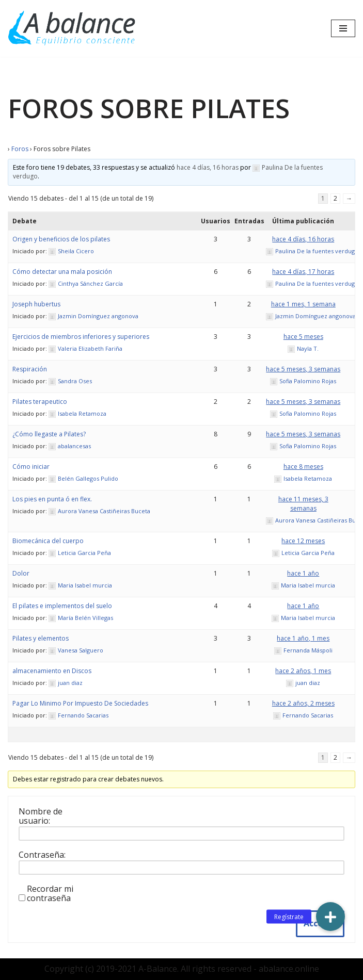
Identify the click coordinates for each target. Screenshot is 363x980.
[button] (330, 917)
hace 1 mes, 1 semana (303, 304)
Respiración (30, 369)
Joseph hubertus (36, 304)
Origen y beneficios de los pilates (61, 239)
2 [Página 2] (335, 198)
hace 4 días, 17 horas (303, 272)
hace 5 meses (303, 337)
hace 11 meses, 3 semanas (303, 504)
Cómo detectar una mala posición (62, 272)
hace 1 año (303, 573)
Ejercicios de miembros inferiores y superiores (81, 337)
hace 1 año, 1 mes (303, 638)
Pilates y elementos (41, 638)
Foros (20, 149)
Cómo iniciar (31, 467)
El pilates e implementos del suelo (62, 606)
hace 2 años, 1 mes (303, 671)
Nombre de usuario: (41, 816)
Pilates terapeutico (40, 402)
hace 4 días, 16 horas (208, 167)
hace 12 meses (303, 541)
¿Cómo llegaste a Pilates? (49, 434)
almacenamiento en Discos (52, 671)
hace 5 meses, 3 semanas (303, 369)
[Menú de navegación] (343, 28)
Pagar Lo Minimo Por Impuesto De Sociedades (80, 703)
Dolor (21, 573)
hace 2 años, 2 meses (303, 703)
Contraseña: (42, 855)
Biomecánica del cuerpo (48, 541)
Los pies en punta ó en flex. (52, 499)
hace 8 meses (303, 467)
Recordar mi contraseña (50, 893)
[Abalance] (72, 28)
